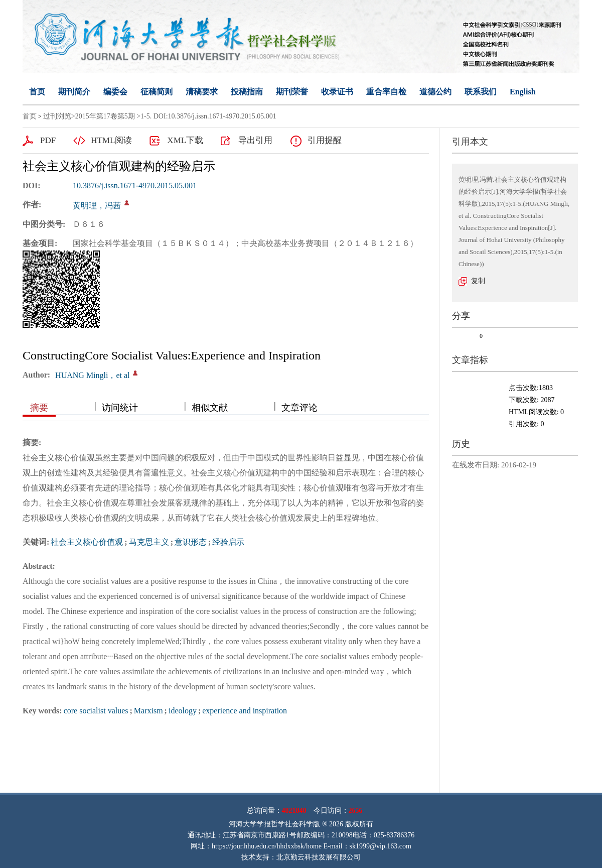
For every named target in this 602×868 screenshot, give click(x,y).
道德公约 (435, 92)
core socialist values (96, 711)
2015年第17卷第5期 (105, 116)
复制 (478, 281)
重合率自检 (386, 92)
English (523, 92)
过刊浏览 (57, 116)
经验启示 (228, 542)
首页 (37, 92)
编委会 (115, 92)
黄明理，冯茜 (97, 206)
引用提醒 (325, 140)
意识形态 (191, 542)
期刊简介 (74, 92)
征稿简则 (157, 92)
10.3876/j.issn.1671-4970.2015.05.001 (135, 185)
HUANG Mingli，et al (92, 375)
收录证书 (337, 92)
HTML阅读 (111, 140)
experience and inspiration (245, 711)
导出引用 (255, 140)
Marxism (148, 711)
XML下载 (185, 140)
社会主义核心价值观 (87, 542)
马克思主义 (149, 542)
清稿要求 (202, 92)
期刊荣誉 (292, 92)
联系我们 (481, 92)
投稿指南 (247, 92)
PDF (48, 140)
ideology (183, 711)
